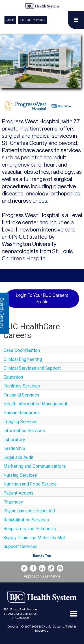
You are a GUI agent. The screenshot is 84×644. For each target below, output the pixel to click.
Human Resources (22, 413)
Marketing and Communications (35, 466)
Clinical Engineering (23, 359)
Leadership (14, 448)
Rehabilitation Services (26, 520)
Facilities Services (22, 386)
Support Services (20, 546)
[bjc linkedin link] (42, 568)
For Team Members (33, 20)
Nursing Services (20, 475)
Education (13, 377)
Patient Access (18, 493)
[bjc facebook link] (33, 568)
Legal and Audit (18, 457)
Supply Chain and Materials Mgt (34, 538)
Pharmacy (13, 502)
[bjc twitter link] (24, 568)
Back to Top (42, 556)
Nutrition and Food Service (30, 484)
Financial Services (21, 395)
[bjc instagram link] (60, 568)
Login (10, 20)
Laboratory (14, 440)
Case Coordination (22, 350)
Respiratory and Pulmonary (30, 529)
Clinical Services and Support (32, 368)
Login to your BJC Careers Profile (42, 299)
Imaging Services (20, 422)
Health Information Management (35, 404)
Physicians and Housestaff (29, 511)
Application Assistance (42, 576)
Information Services (24, 431)
